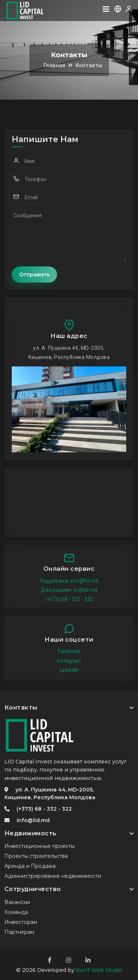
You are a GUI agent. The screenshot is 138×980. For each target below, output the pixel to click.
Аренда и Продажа (30, 866)
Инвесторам (21, 922)
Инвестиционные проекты (40, 846)
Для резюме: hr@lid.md (69, 590)
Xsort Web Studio (99, 970)
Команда (16, 912)
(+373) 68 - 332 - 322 (69, 599)
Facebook (69, 651)
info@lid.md (33, 820)
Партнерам (19, 932)
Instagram (69, 661)
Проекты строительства (36, 856)
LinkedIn (69, 670)
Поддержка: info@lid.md (69, 581)
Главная (54, 65)
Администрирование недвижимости (53, 876)
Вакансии (17, 902)
